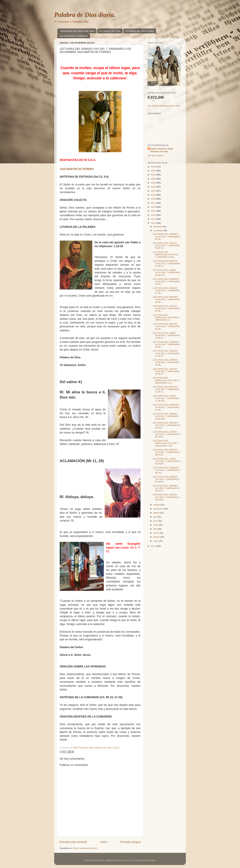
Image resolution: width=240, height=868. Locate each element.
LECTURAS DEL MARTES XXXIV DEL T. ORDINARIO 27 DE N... (166, 263)
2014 (153, 215)
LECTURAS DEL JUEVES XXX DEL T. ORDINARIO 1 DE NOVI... (166, 497)
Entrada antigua (130, 842)
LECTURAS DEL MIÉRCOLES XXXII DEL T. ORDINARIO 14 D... (166, 380)
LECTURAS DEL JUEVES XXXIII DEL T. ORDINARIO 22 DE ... (166, 308)
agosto (157, 513)
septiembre (159, 509)
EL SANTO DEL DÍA (110, 31)
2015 (153, 211)
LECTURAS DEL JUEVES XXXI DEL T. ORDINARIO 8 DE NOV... (167, 434)
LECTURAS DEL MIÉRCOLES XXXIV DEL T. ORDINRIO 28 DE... (166, 255)
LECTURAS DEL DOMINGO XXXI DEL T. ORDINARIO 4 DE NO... (167, 470)
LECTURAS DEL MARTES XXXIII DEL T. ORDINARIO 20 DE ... (166, 326)
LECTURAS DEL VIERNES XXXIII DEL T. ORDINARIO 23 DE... (166, 299)
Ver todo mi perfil (155, 155)
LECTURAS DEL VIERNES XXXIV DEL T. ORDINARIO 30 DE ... (166, 236)
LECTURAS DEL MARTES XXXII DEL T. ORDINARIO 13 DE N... (166, 389)
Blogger (152, 860)
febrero (157, 537)
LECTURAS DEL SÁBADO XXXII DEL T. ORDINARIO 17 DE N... (166, 353)
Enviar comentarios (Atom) (85, 848)
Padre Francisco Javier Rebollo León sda (162, 150)
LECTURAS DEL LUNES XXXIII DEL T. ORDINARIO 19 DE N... (166, 335)
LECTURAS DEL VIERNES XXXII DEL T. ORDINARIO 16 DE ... (166, 362)
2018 (153, 199)
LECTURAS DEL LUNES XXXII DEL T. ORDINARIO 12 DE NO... (166, 398)
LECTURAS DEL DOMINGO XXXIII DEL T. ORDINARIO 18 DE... (166, 344)
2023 (153, 179)
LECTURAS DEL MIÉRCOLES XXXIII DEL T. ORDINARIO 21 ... (167, 317)
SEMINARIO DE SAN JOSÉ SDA (77, 31)
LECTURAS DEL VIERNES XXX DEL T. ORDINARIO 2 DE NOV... (166, 488)
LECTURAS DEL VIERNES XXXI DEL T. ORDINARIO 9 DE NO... (167, 425)
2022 (153, 183)
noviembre (158, 231)
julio (155, 517)
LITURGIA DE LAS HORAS (140, 31)
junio (156, 521)
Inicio (104, 842)
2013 (153, 219)
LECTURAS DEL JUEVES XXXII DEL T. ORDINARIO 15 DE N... (166, 371)
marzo (156, 533)
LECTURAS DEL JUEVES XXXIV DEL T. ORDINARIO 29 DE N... (166, 246)
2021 (153, 187)
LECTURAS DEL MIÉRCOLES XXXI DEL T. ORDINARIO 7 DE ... (166, 443)
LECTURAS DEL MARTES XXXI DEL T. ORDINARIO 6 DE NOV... (167, 452)
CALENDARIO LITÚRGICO (74, 36)
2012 (153, 223)
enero (156, 541)
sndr (126, 860)
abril (155, 529)
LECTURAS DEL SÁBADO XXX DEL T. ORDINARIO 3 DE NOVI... (166, 479)
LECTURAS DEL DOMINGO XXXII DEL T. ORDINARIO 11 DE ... (166, 407)
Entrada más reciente (73, 842)
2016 (153, 207)
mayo (156, 525)
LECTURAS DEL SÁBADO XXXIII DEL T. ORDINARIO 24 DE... (166, 291)
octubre (157, 505)
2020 (153, 191)
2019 (153, 195)
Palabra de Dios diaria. (85, 15)
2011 (153, 546)
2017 (153, 203)
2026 (153, 167)
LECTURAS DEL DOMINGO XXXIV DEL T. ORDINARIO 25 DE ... (166, 281)
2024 (153, 175)
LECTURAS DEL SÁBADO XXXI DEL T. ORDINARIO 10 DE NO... (166, 416)
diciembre (158, 227)
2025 (153, 171)
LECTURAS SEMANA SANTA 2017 (164, 106)
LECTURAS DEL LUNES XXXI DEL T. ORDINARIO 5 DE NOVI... (167, 461)
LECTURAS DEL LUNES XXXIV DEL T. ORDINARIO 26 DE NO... (166, 272)
